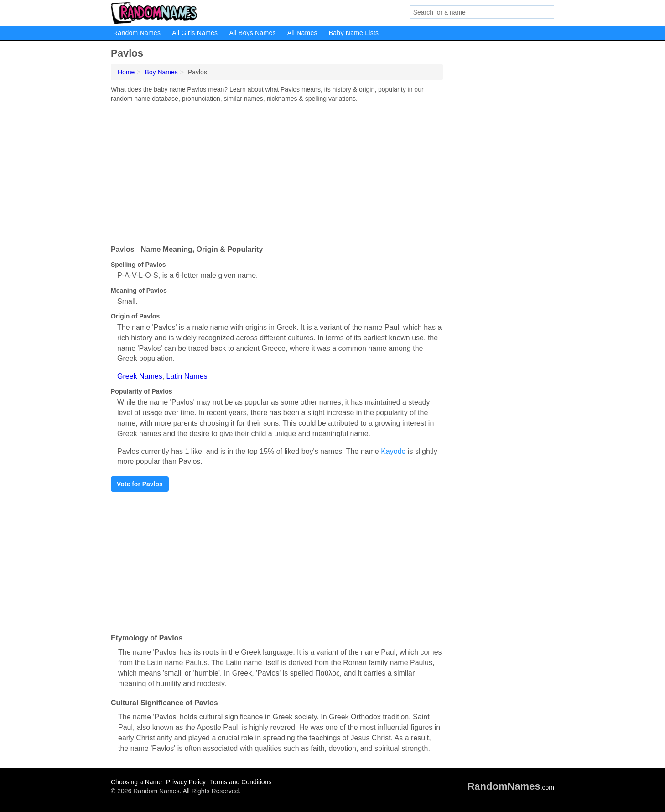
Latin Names (187, 376)
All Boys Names (252, 33)
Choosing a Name (136, 782)
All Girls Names (195, 33)
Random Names (137, 33)
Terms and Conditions (241, 782)
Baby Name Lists (354, 33)
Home (126, 72)
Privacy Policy (186, 782)
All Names (302, 33)
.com (511, 787)
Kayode (393, 451)
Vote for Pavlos (140, 484)
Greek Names (140, 376)
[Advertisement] (277, 172)
